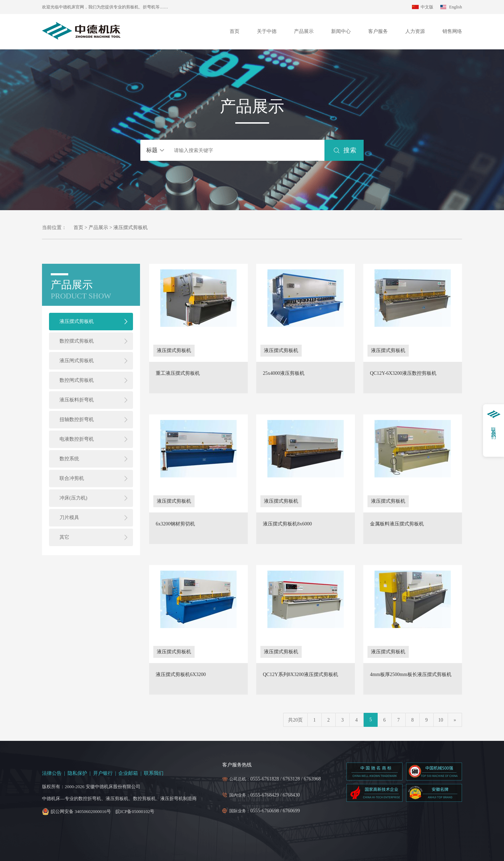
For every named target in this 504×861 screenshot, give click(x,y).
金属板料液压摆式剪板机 (397, 524)
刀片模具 (69, 518)
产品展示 (304, 31)
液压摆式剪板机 (77, 321)
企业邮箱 (128, 773)
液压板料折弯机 (77, 400)
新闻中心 (341, 31)
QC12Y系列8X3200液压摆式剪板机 (300, 675)
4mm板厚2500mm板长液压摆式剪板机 (411, 675)
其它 (64, 537)
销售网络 (452, 31)
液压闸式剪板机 (77, 361)
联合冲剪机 (72, 478)
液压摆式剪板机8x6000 (287, 524)
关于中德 (267, 31)
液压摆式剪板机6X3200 (181, 675)
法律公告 (52, 773)
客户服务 (378, 31)
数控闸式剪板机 (77, 380)
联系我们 (154, 773)
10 (441, 720)
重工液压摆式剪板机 (178, 373)
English (456, 7)
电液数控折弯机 (77, 439)
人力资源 (415, 31)
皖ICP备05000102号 (135, 811)
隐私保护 (77, 773)
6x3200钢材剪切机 (175, 524)
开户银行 (103, 773)
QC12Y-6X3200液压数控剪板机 (403, 373)
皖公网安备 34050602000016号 (81, 811)
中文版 (427, 7)
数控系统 (69, 459)
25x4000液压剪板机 (284, 373)
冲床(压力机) (73, 498)
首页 (234, 31)
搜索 (350, 150)
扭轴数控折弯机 (77, 419)
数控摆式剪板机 (77, 341)
